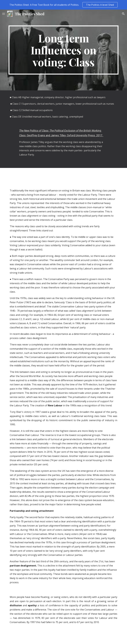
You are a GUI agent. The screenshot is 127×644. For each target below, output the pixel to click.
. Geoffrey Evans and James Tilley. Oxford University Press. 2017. (64, 135)
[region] (63, 5)
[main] (63, 50)
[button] (4, 14)
